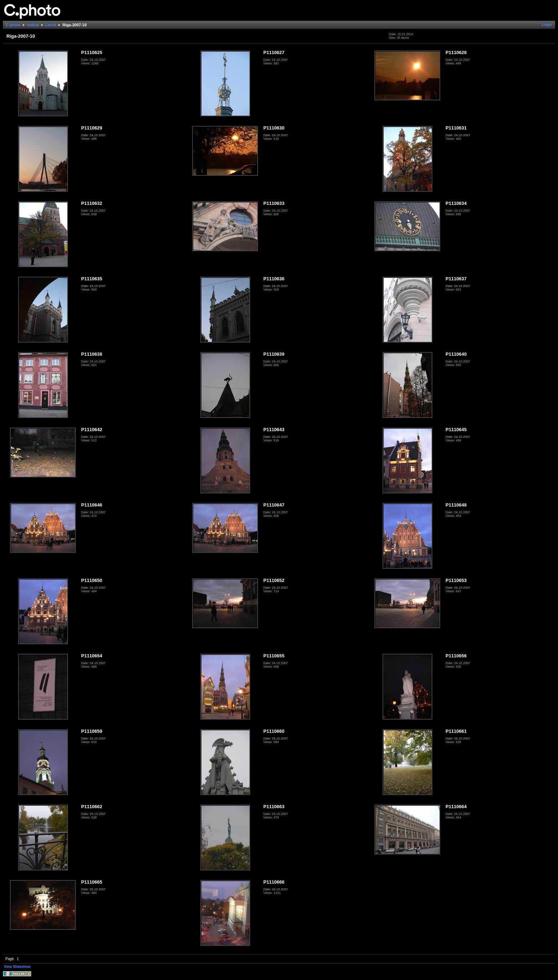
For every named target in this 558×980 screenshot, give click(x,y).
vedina (33, 25)
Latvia (51, 25)
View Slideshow (17, 967)
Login (547, 25)
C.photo (13, 25)
